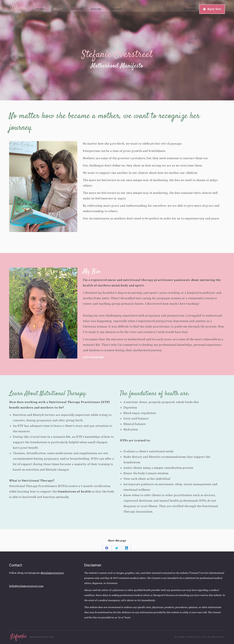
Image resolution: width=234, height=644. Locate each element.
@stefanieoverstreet (52, 573)
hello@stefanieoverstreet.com (26, 586)
